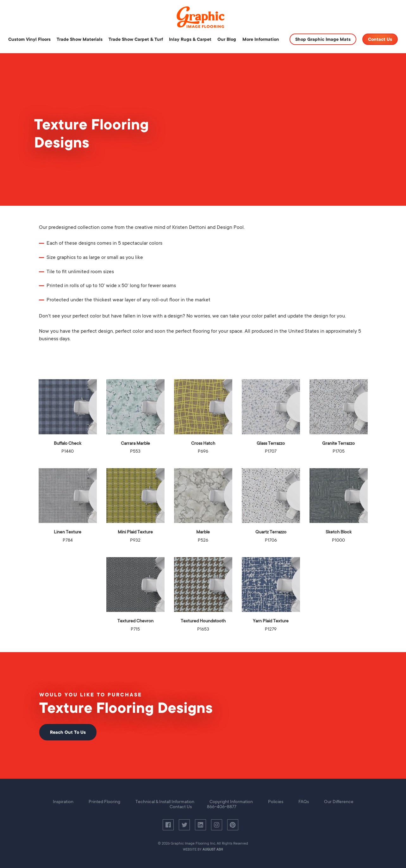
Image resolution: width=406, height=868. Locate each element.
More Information (261, 39)
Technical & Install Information (165, 802)
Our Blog (227, 39)
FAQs (304, 802)
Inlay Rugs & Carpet (190, 39)
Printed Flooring (104, 802)
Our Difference (339, 802)
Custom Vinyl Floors (29, 39)
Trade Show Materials (80, 39)
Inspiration (63, 802)
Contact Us (380, 39)
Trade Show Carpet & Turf (136, 39)
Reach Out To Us (68, 732)
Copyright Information (231, 802)
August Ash (213, 850)
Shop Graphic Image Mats (323, 39)
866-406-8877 (222, 807)
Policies (276, 802)
